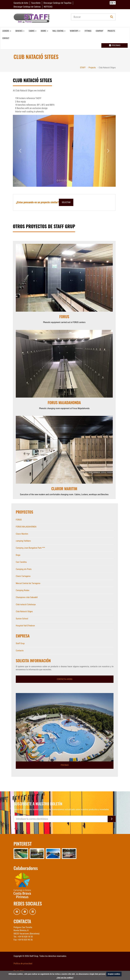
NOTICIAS (48, 7)
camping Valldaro (23, 541)
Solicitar (66, 202)
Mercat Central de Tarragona (28, 583)
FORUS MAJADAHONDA (26, 527)
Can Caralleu (21, 562)
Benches (20, 31)
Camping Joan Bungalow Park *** (30, 548)
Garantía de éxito (21, 3)
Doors (44, 31)
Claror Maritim (22, 534)
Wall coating (59, 31)
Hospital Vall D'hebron (25, 626)
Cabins (33, 31)
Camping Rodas (23, 590)
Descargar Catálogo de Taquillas (57, 3)
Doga (18, 555)
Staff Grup (20, 643)
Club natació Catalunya (26, 604)
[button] (21, 151)
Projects (111, 31)
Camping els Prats (24, 569)
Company (99, 31)
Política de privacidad (23, 964)
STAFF (83, 68)
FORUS (19, 520)
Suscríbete (36, 3)
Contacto (20, 651)
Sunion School (22, 619)
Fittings (88, 31)
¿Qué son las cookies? (65, 978)
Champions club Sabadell (27, 597)
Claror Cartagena (23, 576)
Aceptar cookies (114, 974)
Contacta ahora (65, 679)
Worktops (75, 31)
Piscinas (115, 45)
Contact (6, 38)
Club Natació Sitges (24, 611)
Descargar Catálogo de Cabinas (27, 7)
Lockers (7, 31)
